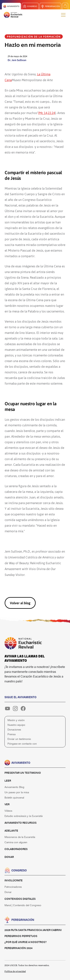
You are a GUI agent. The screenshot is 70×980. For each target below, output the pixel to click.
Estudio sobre (24, 816)
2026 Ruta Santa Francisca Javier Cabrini (33, 930)
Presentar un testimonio (23, 773)
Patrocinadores (13, 887)
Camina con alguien (16, 842)
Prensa (11, 734)
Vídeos (8, 811)
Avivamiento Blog (14, 787)
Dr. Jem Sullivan (17, 60)
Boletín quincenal (14, 797)
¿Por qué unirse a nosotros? (25, 942)
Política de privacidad (15, 971)
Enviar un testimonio (19, 739)
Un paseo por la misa (17, 792)
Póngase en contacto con (22, 743)
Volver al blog (20, 603)
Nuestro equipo (16, 725)
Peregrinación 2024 (18, 948)
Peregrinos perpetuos (21, 936)
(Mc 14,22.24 (47, 113)
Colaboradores (16, 849)
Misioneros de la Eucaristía (20, 837)
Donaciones (14, 729)
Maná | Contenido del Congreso (23, 905)
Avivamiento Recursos (21, 823)
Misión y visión (16, 720)
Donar (9, 857)
